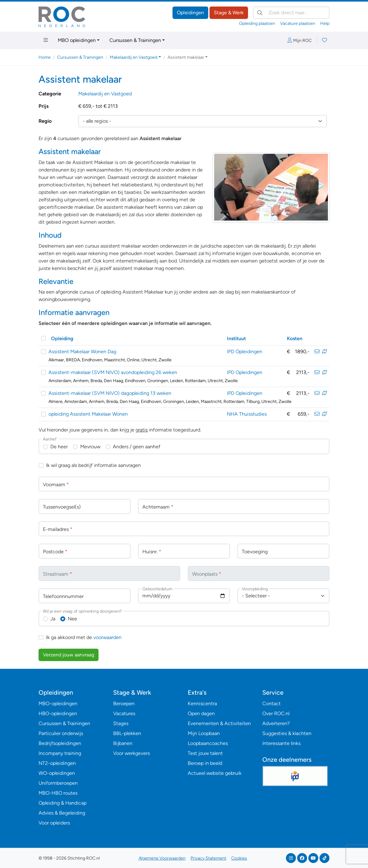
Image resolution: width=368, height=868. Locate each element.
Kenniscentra (202, 704)
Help (325, 23)
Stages (121, 723)
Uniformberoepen (58, 783)
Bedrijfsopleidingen (60, 743)
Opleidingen (190, 13)
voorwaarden (107, 637)
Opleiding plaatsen (257, 23)
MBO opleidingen (77, 40)
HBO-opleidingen (58, 713)
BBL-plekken (127, 733)
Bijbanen (123, 743)
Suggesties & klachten (287, 733)
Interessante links (281, 743)
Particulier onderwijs (61, 733)
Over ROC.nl (276, 713)
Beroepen (124, 704)
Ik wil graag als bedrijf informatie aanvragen (93, 465)
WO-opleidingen (57, 773)
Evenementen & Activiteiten (219, 723)
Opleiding (62, 338)
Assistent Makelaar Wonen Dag (82, 352)
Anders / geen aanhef (137, 447)
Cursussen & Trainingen (135, 40)
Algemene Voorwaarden (162, 858)
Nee (72, 619)
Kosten (295, 338)
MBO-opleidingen (58, 704)
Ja (53, 619)
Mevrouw (90, 447)
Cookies (239, 858)
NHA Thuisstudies (247, 414)
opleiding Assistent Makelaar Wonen (88, 414)
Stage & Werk (229, 13)
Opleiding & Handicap (62, 803)
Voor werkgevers (131, 753)
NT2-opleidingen (57, 763)
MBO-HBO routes (58, 793)
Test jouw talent (205, 753)
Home (45, 57)
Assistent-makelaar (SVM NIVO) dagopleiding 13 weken (110, 393)
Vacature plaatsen (298, 23)
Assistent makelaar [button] (186, 57)
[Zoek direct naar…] (291, 13)
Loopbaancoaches (208, 743)
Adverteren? (276, 723)
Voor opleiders (54, 823)
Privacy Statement (208, 858)
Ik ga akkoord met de (84, 637)
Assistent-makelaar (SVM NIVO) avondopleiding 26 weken (113, 372)
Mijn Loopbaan (204, 733)
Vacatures (124, 713)
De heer (59, 447)
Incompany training (60, 753)
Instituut (236, 338)
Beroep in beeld (205, 763)
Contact (271, 704)
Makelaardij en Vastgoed (105, 94)
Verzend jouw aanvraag (69, 655)
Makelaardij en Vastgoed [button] (133, 57)
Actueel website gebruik (215, 773)
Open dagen (201, 713)
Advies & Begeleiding (62, 813)
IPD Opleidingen (245, 352)
